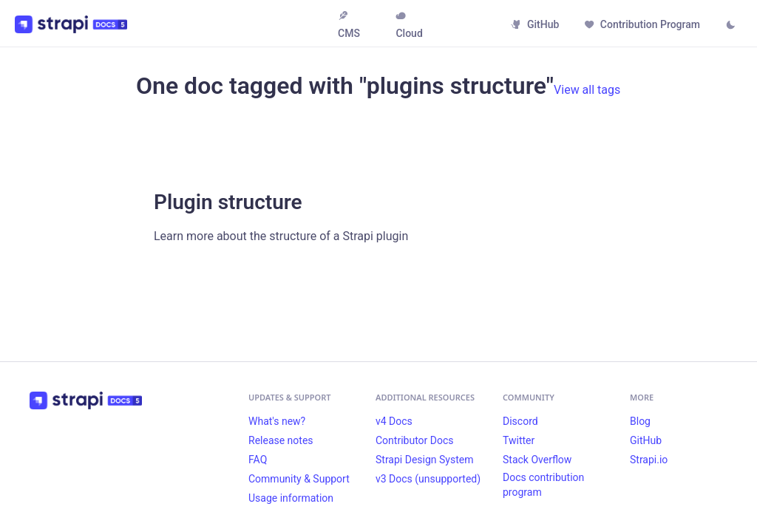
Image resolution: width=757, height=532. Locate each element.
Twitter (519, 440)
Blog (640, 421)
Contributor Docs (415, 440)
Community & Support (299, 479)
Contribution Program (642, 24)
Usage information (291, 498)
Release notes (281, 440)
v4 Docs (394, 421)
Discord (520, 421)
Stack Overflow (537, 460)
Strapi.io (649, 460)
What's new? (277, 421)
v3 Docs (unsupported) (428, 479)
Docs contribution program (543, 485)
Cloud (409, 25)
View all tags (587, 90)
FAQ (258, 460)
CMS (349, 25)
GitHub (535, 24)
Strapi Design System (424, 460)
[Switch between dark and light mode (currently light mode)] (730, 26)
